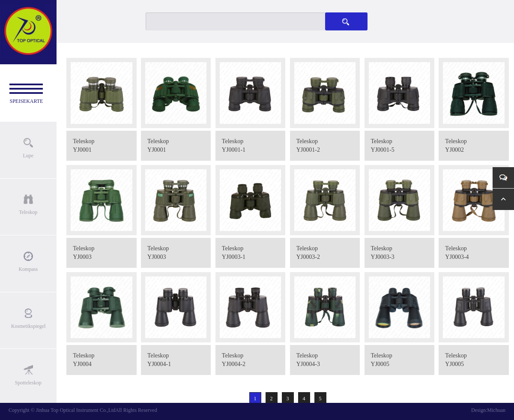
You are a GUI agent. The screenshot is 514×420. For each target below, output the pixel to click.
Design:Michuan (488, 410)
